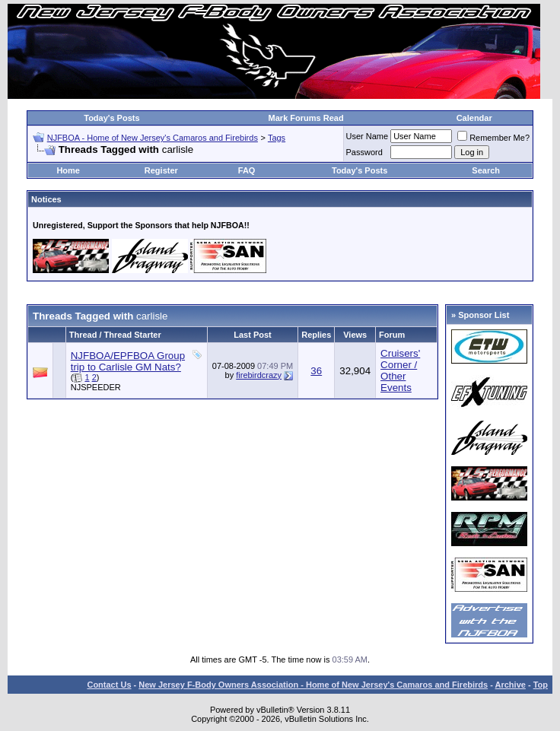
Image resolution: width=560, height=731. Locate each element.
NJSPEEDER (96, 387)
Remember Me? (493, 138)
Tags (277, 138)
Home (68, 170)
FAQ (247, 170)
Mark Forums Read (306, 118)
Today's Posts (111, 118)
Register (161, 170)
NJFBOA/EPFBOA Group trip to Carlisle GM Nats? (128, 361)
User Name (367, 136)
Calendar (474, 118)
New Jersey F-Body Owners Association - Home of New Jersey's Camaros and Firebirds (313, 685)
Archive (511, 685)
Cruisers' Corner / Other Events (400, 370)
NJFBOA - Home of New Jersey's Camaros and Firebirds (153, 138)
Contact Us (109, 685)
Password (364, 152)
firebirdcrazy (259, 375)
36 (316, 371)
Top (541, 685)
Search (486, 170)
